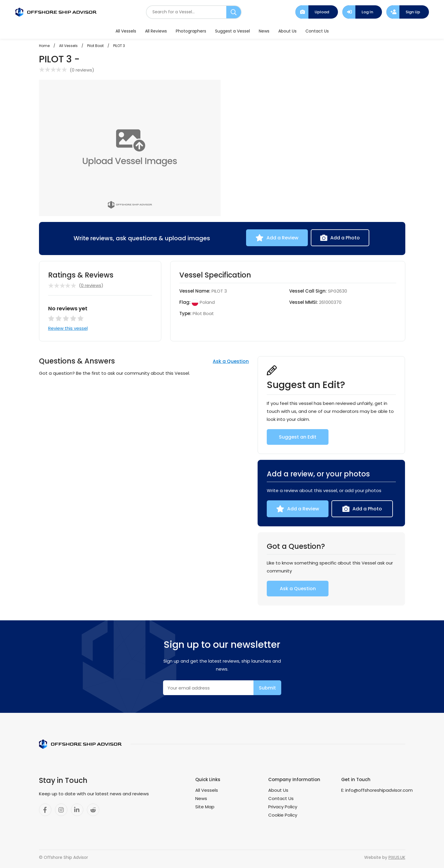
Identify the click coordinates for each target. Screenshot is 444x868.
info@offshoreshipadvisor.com (379, 790)
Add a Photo (345, 238)
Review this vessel (68, 328)
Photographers (191, 31)
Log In (367, 12)
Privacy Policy (283, 807)
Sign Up (413, 12)
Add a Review (282, 238)
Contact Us (317, 31)
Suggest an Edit (298, 437)
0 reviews (82, 70)
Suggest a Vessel (232, 31)
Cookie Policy (283, 815)
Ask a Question (231, 361)
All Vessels (126, 31)
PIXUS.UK (397, 857)
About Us (287, 31)
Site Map (205, 807)
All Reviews (156, 31)
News (264, 31)
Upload (322, 12)
